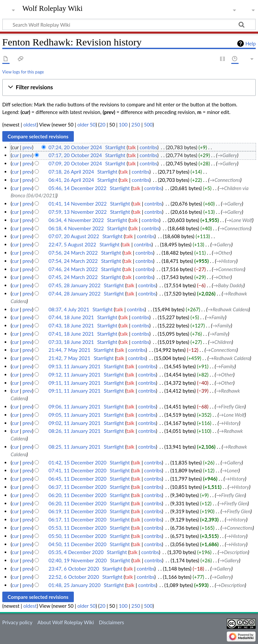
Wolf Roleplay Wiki (53, 9)
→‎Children (220, 342)
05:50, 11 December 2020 (77, 536)
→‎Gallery (227, 155)
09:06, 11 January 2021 (74, 406)
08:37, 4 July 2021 (69, 309)
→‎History (226, 261)
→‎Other (222, 253)
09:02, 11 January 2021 (74, 423)
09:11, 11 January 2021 (74, 383)
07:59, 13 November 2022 (78, 212)
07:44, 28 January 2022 (74, 294)
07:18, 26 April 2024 (71, 172)
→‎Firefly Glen (230, 406)
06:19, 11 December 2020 (77, 511)
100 (123, 125)
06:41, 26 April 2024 (71, 180)
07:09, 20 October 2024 (75, 163)
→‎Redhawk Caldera (228, 309)
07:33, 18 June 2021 (71, 342)
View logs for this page (23, 72)
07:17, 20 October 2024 (75, 155)
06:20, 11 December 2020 (77, 495)
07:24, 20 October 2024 (75, 147)
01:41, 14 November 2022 (78, 204)
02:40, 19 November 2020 (78, 560)
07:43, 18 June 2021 (71, 325)
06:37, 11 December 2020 (77, 487)
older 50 (86, 125)
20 (102, 125)
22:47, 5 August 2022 (72, 244)
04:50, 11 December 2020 (77, 544)
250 (136, 125)
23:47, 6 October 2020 (74, 569)
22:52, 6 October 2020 (74, 577)
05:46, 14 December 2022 (77, 188)
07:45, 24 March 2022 (73, 277)
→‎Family (216, 317)
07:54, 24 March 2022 (73, 261)
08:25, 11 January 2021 (74, 447)
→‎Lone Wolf (239, 220)
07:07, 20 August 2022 (74, 236)
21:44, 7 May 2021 (69, 350)
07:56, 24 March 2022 (73, 253)
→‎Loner (230, 470)
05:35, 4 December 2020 (76, 552)
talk (132, 147)
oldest (30, 125)
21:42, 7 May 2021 (69, 358)
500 (148, 125)
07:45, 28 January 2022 (74, 285)
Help (251, 43)
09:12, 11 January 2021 (74, 375)
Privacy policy (17, 622)
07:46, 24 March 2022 (73, 269)
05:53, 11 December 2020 (77, 528)
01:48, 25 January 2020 (74, 585)
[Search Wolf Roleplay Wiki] (129, 24)
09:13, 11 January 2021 (74, 366)
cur (15, 155)
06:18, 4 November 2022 (76, 228)
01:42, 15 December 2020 (77, 462)
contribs (148, 147)
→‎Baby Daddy (228, 285)
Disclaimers (111, 622)
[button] (129, 87)
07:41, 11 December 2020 (77, 470)
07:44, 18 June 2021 (71, 317)
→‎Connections (225, 180)
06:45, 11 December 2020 (77, 479)
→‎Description (233, 552)
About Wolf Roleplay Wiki (65, 622)
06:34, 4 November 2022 (76, 220)
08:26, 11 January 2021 (74, 431)
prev (27, 147)
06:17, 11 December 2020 (77, 519)
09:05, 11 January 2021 (74, 415)
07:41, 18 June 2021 (71, 334)
